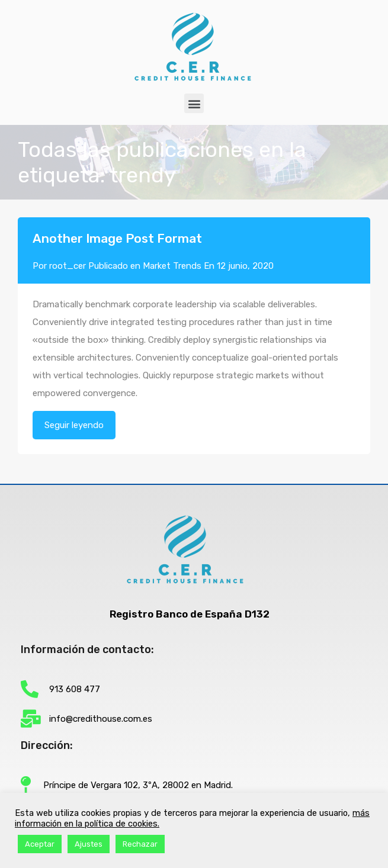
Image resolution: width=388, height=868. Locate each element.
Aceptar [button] (40, 844)
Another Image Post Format (117, 238)
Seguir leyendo (74, 425)
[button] (194, 103)
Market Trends (172, 266)
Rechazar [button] (140, 844)
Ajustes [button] (89, 844)
